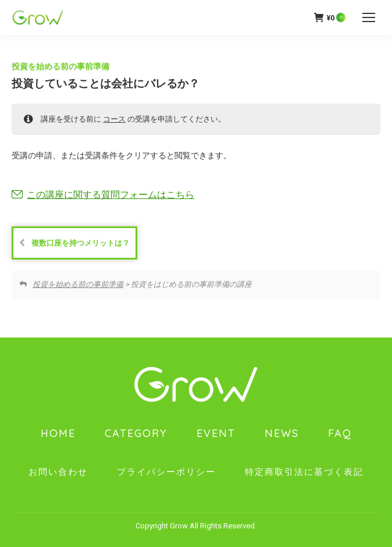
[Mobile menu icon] (369, 17)
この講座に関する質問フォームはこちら (111, 195)
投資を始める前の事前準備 (60, 66)
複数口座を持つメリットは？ (74, 243)
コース (114, 119)
